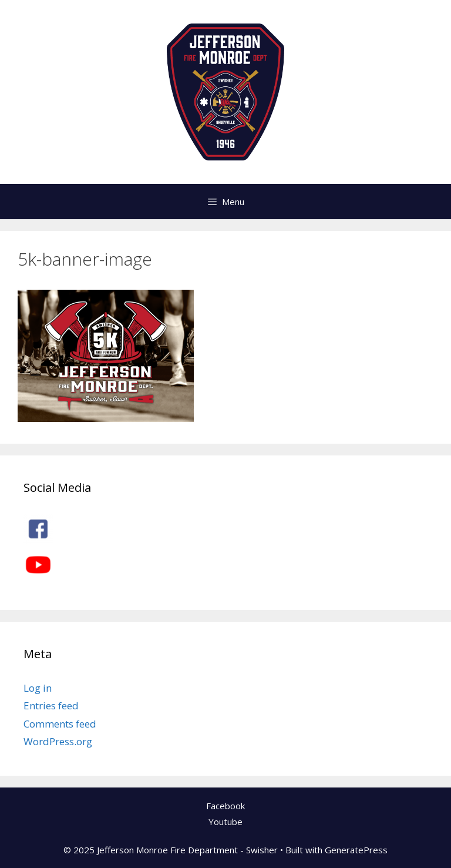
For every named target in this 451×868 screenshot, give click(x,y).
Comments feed (60, 724)
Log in (38, 688)
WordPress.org (58, 741)
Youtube (225, 822)
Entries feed (51, 706)
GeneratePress (356, 850)
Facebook (225, 806)
